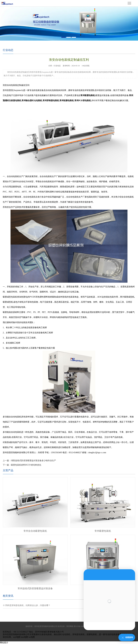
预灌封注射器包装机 (43, 634)
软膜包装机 (92, 634)
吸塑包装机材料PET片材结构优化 (26, 465)
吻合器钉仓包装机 (62, 634)
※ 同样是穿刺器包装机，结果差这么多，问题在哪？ (27, 605)
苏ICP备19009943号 (81, 626)
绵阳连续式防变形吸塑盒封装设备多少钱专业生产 (33, 461)
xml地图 (17, 637)
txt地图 (32, 637)
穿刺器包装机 (79, 634)
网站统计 (4, 643)
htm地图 (24, 637)
